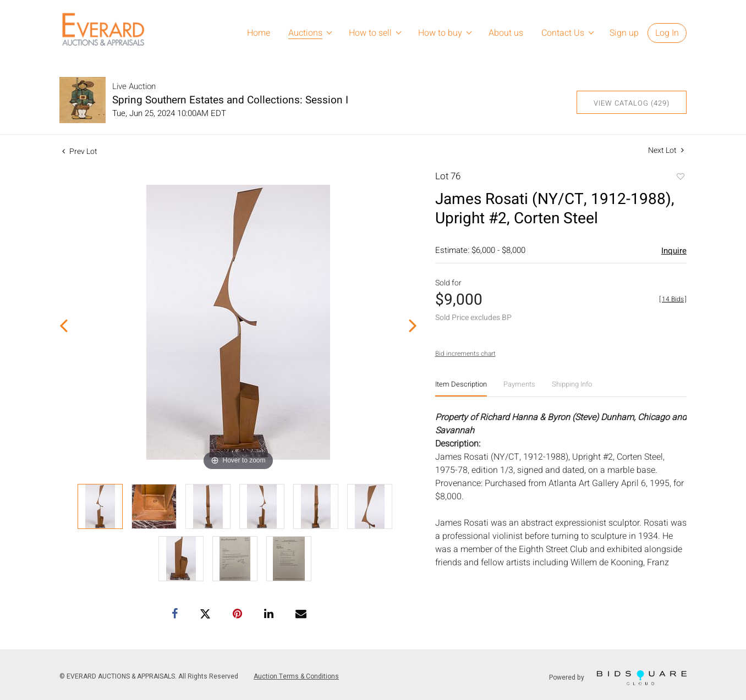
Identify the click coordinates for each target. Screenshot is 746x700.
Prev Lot (80, 151)
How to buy (440, 33)
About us (506, 33)
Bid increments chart (465, 354)
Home (259, 33)
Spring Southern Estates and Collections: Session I (230, 100)
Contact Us (563, 33)
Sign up (624, 33)
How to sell (370, 33)
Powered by (618, 678)
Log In (667, 33)
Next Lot (666, 150)
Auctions (305, 33)
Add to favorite (680, 178)
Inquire (674, 251)
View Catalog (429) (632, 103)
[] (673, 299)
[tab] (461, 388)
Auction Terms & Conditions (296, 676)
